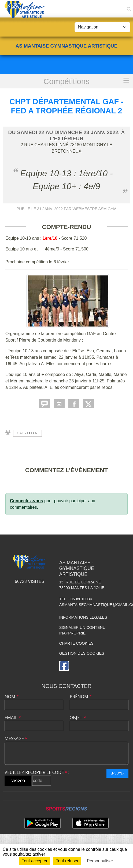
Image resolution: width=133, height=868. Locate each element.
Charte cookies (76, 643)
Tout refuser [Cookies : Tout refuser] (67, 861)
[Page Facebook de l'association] (64, 666)
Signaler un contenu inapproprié (82, 630)
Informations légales (83, 617)
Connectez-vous (27, 501)
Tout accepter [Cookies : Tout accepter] (35, 861)
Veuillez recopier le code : (37, 772)
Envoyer (117, 773)
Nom (12, 697)
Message (16, 738)
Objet (78, 718)
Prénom (81, 697)
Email (13, 718)
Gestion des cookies (82, 653)
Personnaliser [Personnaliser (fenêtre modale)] (100, 861)
